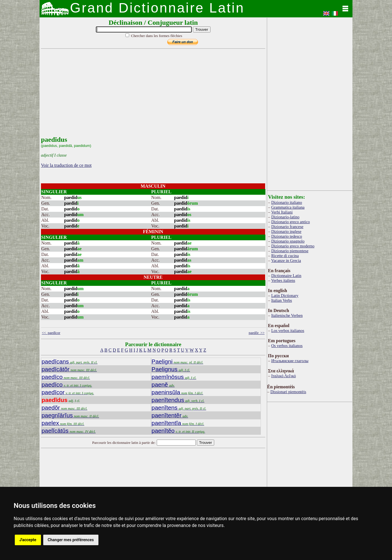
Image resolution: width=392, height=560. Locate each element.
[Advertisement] (152, 96)
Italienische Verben (287, 315)
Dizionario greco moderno (293, 246)
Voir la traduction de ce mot (66, 165)
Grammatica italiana (288, 207)
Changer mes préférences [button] (71, 540)
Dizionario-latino (285, 217)
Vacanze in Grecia (286, 260)
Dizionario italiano (286, 202)
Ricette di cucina (285, 256)
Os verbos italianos (287, 346)
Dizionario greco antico (290, 222)
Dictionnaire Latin (286, 276)
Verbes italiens (283, 280)
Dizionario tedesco (286, 236)
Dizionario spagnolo (288, 241)
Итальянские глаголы (290, 361)
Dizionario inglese (286, 231)
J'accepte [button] (28, 540)
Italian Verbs (281, 300)
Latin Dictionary (285, 296)
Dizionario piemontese (290, 251)
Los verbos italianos (288, 331)
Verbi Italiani (282, 212)
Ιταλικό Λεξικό (283, 376)
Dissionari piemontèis (288, 392)
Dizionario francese (287, 227)
